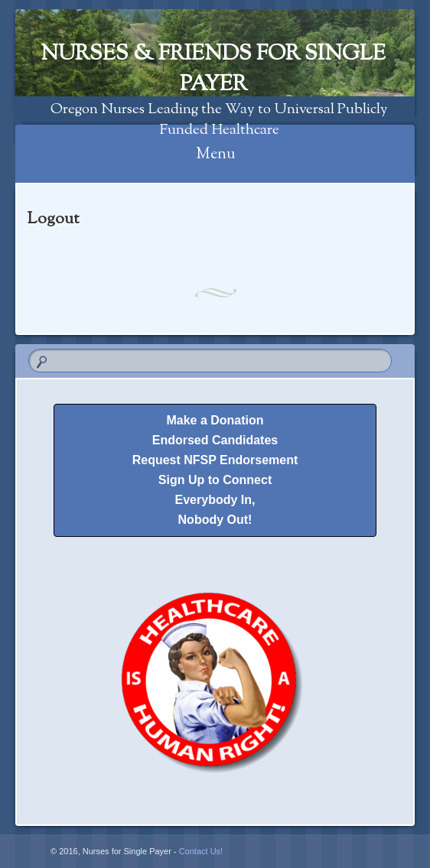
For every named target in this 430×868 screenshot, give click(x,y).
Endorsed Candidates (215, 440)
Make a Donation (215, 420)
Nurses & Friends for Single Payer (213, 70)
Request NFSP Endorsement (215, 460)
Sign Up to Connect (215, 480)
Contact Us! (201, 851)
